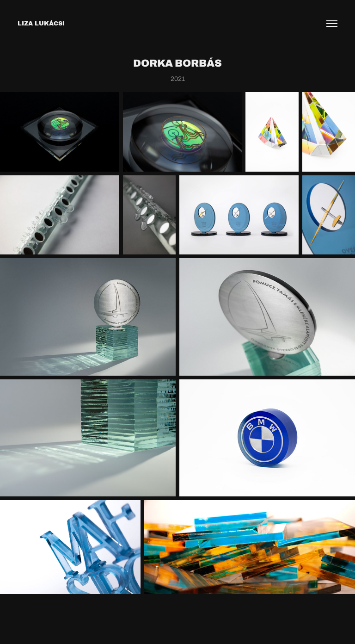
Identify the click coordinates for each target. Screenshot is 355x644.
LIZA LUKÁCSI (41, 23)
